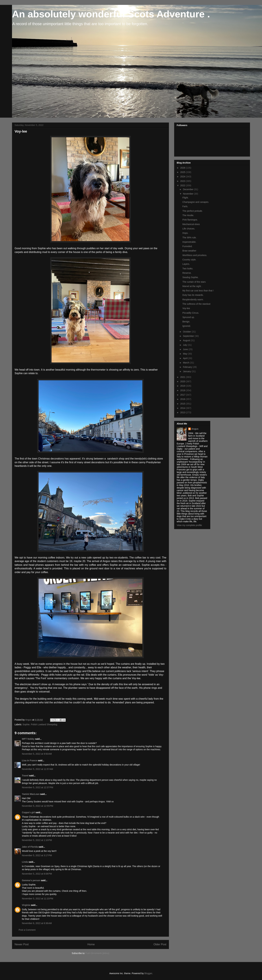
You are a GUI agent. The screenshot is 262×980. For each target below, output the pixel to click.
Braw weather (189, 251)
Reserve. (187, 273)
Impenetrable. (189, 242)
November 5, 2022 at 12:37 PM (38, 787)
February (188, 367)
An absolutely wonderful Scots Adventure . (111, 14)
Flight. (185, 198)
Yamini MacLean (31, 794)
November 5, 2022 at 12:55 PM (38, 806)
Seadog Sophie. (191, 277)
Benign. (186, 322)
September (189, 336)
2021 (183, 377)
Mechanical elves (191, 224)
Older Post (160, 944)
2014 (183, 408)
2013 (183, 412)
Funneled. (187, 246)
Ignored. (187, 326)
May (185, 354)
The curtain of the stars (194, 282)
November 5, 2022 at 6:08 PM (37, 874)
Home (91, 944)
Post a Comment (27, 930)
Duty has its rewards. (193, 295)
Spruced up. (189, 317)
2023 (183, 181)
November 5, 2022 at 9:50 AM (37, 754)
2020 (183, 381)
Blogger (148, 973)
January (187, 371)
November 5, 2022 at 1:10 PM (37, 840)
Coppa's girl (28, 812)
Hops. (185, 233)
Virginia (26, 905)
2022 (183, 185)
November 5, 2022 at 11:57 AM (37, 769)
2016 (183, 399)
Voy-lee (186, 308)
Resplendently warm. (193, 300)
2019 (183, 386)
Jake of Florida (30, 847)
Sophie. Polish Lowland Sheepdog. (40, 724)
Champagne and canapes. (196, 202)
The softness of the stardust (196, 304)
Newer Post (22, 944)
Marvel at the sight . (192, 286)
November (188, 194)
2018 (183, 390)
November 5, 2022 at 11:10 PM (38, 899)
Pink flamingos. (190, 220)
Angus (195, 429)
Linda (25, 862)
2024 (183, 177)
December (188, 189)
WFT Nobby (28, 739)
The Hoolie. (188, 215)
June (186, 349)
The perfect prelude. (193, 211)
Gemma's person (31, 880)
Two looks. (188, 269)
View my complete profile (189, 525)
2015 (183, 404)
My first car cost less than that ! (198, 291)
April (185, 358)
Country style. (189, 260)
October (187, 332)
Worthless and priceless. (195, 255)
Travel (25, 776)
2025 (183, 172)
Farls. (185, 206)
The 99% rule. (189, 238)
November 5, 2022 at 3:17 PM (37, 855)
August (187, 340)
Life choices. (189, 229)
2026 (183, 168)
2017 (183, 395)
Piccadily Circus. (191, 313)
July (185, 345)
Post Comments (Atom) (97, 953)
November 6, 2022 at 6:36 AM (37, 923)
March (186, 363)
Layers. (186, 264)
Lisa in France (30, 760)
